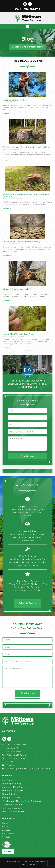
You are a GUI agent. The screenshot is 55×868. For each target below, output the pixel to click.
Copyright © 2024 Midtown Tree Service (27, 862)
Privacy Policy (28, 864)
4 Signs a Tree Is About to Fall (17, 289)
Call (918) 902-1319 (27, 9)
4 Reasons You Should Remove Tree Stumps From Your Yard (26, 196)
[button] (27, 26)
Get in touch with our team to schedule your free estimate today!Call (28, 384)
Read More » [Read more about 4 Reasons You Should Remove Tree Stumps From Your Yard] (7, 208)
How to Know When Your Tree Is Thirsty (21, 242)
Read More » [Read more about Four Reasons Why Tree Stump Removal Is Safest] (7, 161)
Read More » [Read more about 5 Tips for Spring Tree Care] (7, 114)
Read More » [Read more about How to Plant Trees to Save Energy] (7, 348)
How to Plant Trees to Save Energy (19, 334)
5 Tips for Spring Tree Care (15, 100)
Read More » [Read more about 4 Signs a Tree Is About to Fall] (7, 301)
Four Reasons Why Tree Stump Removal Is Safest (26, 147)
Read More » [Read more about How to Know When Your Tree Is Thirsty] (7, 255)
